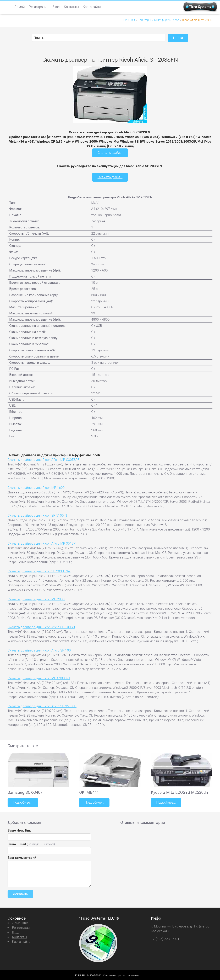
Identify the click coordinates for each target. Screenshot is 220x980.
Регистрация (39, 7)
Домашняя (20, 922)
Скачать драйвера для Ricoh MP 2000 (36, 599)
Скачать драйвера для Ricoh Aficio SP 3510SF (42, 705)
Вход (56, 7)
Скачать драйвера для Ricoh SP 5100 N (37, 515)
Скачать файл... (110, 152)
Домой (20, 7)
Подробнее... (22, 802)
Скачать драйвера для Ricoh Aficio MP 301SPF (43, 543)
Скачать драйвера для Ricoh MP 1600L (37, 487)
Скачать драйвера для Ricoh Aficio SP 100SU (41, 626)
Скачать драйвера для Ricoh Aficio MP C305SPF (44, 459)
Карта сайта (92, 7)
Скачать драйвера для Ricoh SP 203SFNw (39, 571)
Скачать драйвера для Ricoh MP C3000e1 (39, 678)
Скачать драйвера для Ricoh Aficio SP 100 (39, 650)
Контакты (71, 7)
